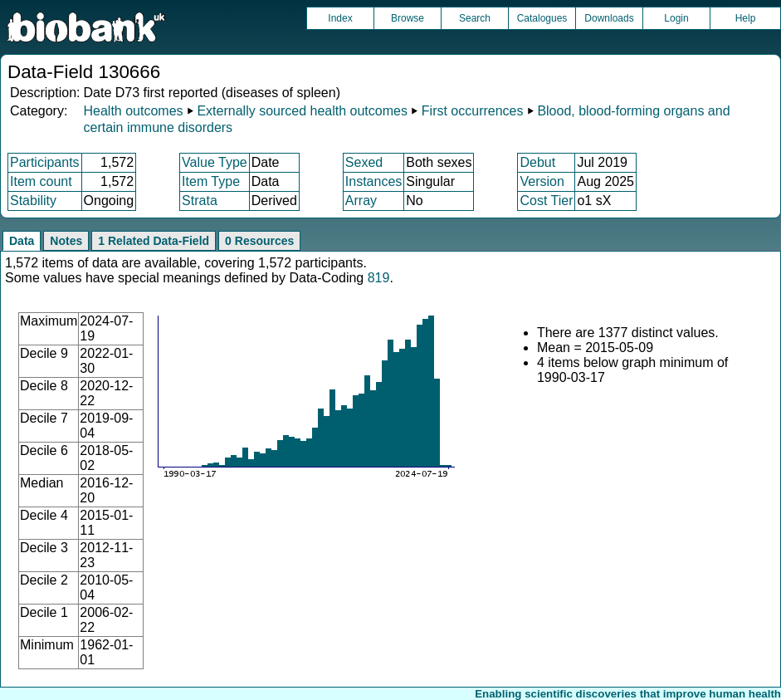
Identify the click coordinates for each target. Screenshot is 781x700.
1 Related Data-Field (154, 241)
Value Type (215, 162)
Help (746, 18)
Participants (45, 162)
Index (340, 18)
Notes (66, 241)
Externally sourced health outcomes (302, 111)
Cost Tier (546, 201)
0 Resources (259, 241)
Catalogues (542, 18)
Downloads (609, 18)
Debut (537, 162)
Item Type (211, 181)
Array (361, 201)
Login (676, 18)
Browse (408, 18)
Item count (41, 181)
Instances (373, 181)
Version (542, 181)
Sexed (364, 162)
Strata (200, 201)
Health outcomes (133, 111)
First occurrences (473, 111)
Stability (33, 201)
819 (379, 278)
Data (22, 241)
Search (475, 18)
